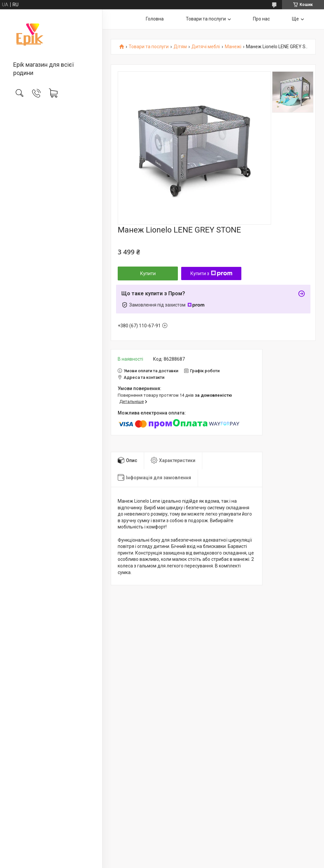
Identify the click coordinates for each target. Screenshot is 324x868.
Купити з (211, 273)
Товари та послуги (206, 19)
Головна (155, 19)
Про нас (261, 19)
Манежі (233, 47)
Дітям (180, 47)
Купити (148, 273)
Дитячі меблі (206, 47)
